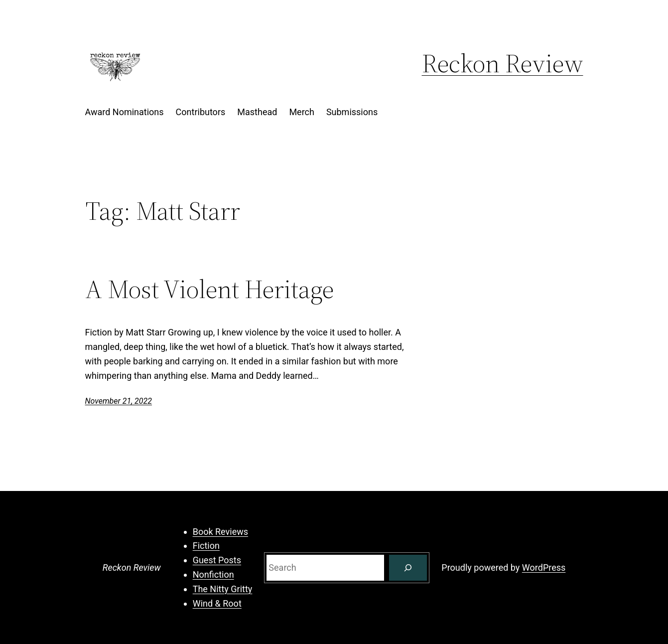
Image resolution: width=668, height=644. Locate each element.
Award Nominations (125, 112)
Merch (302, 112)
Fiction (206, 546)
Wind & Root (217, 603)
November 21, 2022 (119, 401)
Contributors (201, 112)
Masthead (257, 112)
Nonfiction (213, 574)
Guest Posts (217, 560)
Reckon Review (503, 63)
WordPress (544, 567)
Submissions (352, 112)
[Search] (408, 568)
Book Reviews (220, 532)
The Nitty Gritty (223, 589)
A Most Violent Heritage (209, 289)
